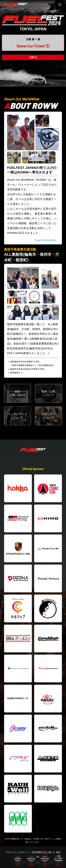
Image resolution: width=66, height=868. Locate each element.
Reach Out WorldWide (45, 240)
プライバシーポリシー (17, 852)
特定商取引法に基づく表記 (46, 852)
